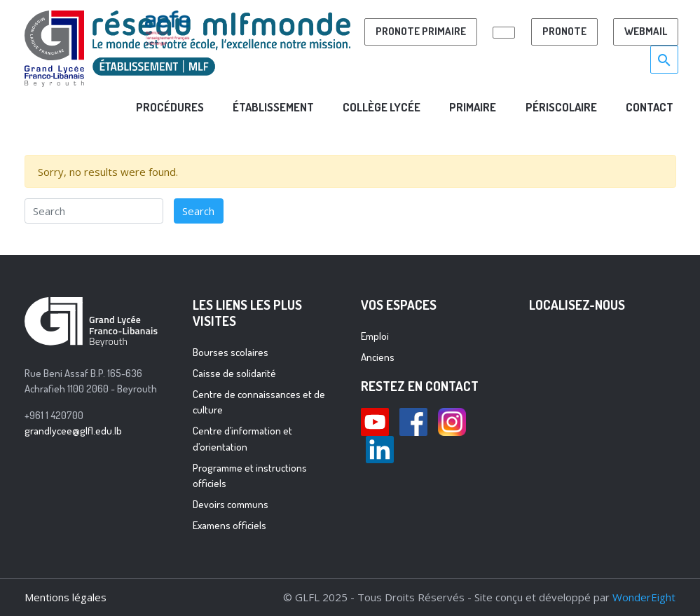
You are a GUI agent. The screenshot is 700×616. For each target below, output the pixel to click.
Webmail (646, 31)
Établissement (273, 107)
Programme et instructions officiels (250, 476)
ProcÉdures (170, 107)
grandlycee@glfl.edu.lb (73, 431)
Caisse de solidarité (234, 373)
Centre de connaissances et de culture (259, 402)
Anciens (378, 357)
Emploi (375, 336)
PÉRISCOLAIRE (561, 107)
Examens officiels (229, 525)
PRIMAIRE (473, 107)
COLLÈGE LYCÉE (382, 107)
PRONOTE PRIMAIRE (421, 31)
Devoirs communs (231, 504)
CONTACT (650, 107)
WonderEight (644, 597)
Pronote (564, 31)
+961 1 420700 (54, 415)
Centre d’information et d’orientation (242, 439)
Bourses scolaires (231, 352)
